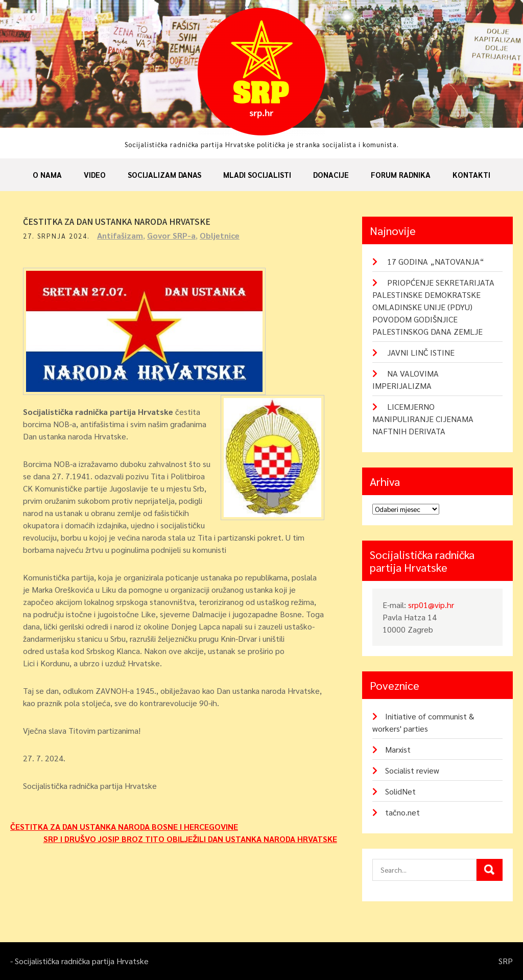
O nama (47, 174)
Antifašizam (120, 235)
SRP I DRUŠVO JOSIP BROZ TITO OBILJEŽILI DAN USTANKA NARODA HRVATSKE (190, 839)
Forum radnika (401, 174)
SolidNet (400, 791)
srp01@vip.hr (431, 605)
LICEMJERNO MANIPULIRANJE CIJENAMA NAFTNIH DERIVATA (423, 419)
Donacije (331, 174)
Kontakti (471, 174)
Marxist (398, 749)
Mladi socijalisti (257, 174)
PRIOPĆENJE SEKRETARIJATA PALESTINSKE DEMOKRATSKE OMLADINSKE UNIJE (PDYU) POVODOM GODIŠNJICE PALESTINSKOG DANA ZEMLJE (433, 307)
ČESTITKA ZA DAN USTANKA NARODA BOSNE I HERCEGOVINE (124, 826)
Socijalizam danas (164, 174)
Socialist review (412, 770)
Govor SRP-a (171, 235)
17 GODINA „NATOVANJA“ (436, 261)
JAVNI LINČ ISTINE (421, 352)
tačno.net (402, 812)
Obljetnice (220, 235)
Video (95, 174)
